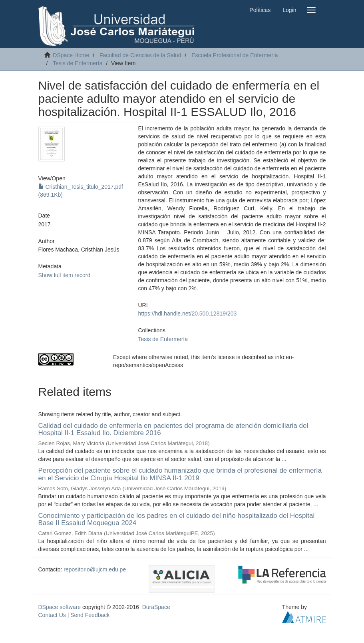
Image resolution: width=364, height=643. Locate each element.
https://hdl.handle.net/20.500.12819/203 (188, 314)
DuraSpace (156, 607)
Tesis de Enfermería (78, 63)
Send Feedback (90, 615)
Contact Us (52, 615)
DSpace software (60, 607)
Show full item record (65, 275)
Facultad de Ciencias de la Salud (140, 55)
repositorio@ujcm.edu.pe (95, 569)
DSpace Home (71, 55)
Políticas (260, 10)
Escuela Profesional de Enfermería (235, 55)
